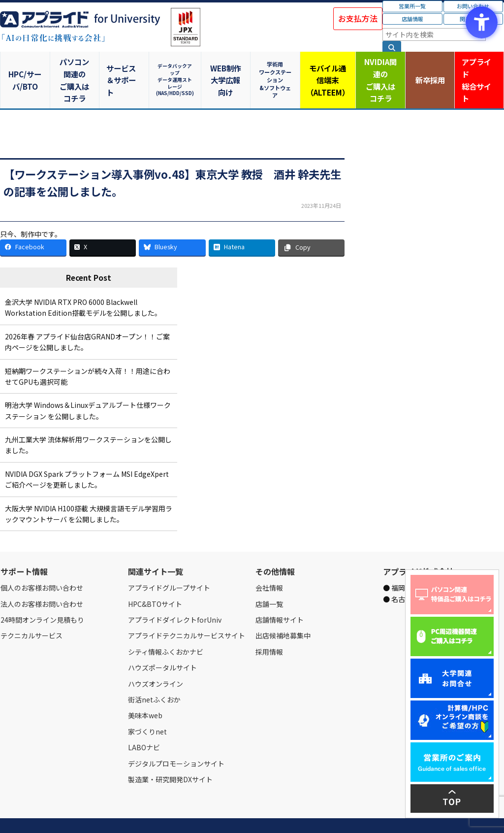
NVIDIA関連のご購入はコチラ (378, 68)
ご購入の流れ (141, 814)
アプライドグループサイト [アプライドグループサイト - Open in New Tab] (169, 564)
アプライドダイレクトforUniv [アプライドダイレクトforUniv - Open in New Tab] (175, 596)
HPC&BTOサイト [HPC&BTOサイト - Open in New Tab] (155, 580)
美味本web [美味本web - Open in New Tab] (145, 692)
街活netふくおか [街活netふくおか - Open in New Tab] (154, 676)
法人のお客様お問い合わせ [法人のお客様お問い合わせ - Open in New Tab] (42, 580)
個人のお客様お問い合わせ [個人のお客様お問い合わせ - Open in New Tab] (42, 564)
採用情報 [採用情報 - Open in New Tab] (269, 628)
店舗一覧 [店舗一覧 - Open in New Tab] (269, 580)
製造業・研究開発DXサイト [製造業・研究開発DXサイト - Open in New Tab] (170, 756)
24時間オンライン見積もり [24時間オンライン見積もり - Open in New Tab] (42, 596)
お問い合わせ (102, 814)
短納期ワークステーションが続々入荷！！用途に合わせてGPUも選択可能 (88, 352)
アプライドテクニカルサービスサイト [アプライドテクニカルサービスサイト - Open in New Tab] (187, 612)
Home (8, 814)
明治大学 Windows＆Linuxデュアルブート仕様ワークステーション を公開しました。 (88, 387)
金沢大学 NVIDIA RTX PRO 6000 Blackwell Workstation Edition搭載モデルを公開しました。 (83, 284)
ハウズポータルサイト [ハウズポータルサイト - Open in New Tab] (162, 644)
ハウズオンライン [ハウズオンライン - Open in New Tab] (156, 660)
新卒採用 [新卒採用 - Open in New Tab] (429, 68)
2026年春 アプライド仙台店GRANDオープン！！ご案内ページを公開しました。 (87, 318)
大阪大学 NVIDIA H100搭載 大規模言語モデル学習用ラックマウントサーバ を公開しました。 (89, 490)
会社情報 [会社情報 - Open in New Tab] (269, 564)
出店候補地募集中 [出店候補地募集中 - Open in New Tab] (283, 612)
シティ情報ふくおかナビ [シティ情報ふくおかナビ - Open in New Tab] (166, 628)
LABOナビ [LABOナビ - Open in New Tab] (144, 724)
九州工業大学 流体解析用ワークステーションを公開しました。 (88, 421)
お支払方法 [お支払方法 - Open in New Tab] (358, 18)
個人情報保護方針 (186, 814)
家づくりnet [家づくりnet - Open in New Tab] (147, 707)
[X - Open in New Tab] (103, 224)
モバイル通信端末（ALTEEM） (328, 68)
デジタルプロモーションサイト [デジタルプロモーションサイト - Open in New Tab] (176, 739)
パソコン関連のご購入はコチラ (76, 68)
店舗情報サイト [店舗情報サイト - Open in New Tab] (280, 596)
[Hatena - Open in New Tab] (242, 224)
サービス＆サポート (126, 68)
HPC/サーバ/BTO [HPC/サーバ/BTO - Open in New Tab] (25, 68)
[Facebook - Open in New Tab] (33, 224)
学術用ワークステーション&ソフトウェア (277, 68)
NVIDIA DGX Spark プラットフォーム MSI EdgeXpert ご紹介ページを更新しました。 (87, 456)
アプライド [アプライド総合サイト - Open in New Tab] (479, 68)
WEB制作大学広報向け (227, 68)
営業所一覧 (412, 6)
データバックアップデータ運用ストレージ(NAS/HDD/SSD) (177, 68)
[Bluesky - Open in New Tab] (172, 224)
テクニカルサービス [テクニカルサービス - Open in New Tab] (31, 612)
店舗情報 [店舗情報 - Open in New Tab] (412, 19)
